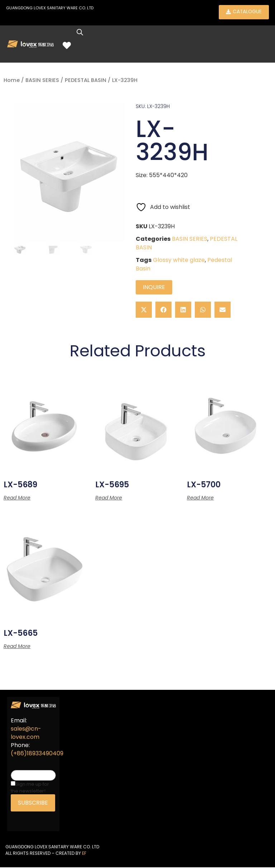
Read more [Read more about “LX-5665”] (17, 647)
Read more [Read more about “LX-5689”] (17, 499)
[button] (144, 310)
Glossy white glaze (179, 261)
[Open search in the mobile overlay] (83, 33)
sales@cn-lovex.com (26, 734)
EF (84, 854)
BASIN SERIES (42, 81)
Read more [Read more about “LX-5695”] (109, 499)
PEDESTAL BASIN (86, 81)
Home (12, 81)
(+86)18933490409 (37, 754)
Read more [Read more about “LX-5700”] (200, 499)
